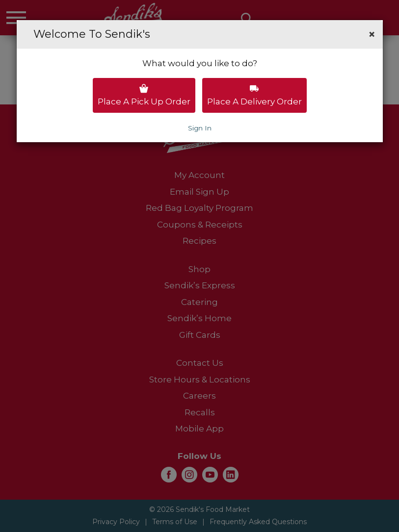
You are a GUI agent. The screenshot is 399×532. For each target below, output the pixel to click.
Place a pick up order (144, 95)
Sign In (200, 128)
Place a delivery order (254, 95)
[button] (372, 34)
